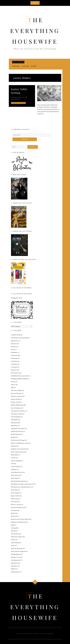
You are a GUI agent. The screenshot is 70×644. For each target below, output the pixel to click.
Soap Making (15, 543)
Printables (14, 510)
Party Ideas (14, 502)
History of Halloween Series (20, 443)
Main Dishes (15, 475)
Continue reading (18, 103)
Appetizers (14, 341)
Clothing (14, 364)
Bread (13, 350)
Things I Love (15, 557)
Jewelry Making (16, 461)
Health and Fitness (17, 431)
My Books (25, 66)
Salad (13, 525)
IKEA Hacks (15, 455)
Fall (12, 388)
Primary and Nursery (18, 507)
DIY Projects (15, 373)
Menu (35, 3)
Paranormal (15, 499)
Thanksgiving (15, 554)
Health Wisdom (16, 434)
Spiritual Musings (17, 548)
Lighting (14, 469)
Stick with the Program (18, 551)
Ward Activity (15, 572)
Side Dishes (15, 534)
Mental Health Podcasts (18, 481)
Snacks (13, 540)
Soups (13, 546)
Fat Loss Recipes (16, 393)
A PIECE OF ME (16, 335)
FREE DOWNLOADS (17, 405)
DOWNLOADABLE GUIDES (19, 379)
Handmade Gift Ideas (18, 429)
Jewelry (13, 458)
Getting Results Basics (18, 411)
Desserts (14, 370)
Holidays (14, 446)
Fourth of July (15, 402)
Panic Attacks (15, 493)
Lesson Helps (15, 467)
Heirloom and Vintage (18, 440)
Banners (14, 344)
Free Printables (16, 408)
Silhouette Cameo (17, 537)
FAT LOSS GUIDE (16, 390)
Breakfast (14, 352)
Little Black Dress (17, 472)
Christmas (16, 66)
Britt (41, 633)
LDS (12, 464)
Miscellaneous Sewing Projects (21, 487)
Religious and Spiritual (18, 522)
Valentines (14, 566)
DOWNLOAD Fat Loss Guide (20, 376)
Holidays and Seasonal (18, 449)
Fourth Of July (15, 399)
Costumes (14, 367)
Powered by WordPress (25, 633)
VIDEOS (13, 569)
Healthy (13, 437)
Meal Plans (14, 478)
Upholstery (15, 563)
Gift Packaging (16, 417)
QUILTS (13, 513)
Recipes (34, 66)
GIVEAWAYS (15, 420)
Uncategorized (16, 560)
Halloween (14, 423)
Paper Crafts (15, 496)
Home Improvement (17, 452)
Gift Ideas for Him (17, 414)
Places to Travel (16, 505)
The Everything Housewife (35, 31)
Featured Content (16, 396)
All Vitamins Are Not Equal (19, 338)
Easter (19, 99)
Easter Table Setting (19, 91)
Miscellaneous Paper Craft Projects (22, 484)
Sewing (13, 528)
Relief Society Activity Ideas (20, 519)
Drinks (13, 382)
